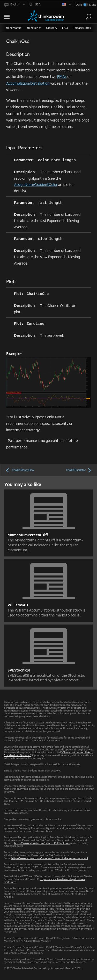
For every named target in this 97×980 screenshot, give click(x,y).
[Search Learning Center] (84, 17)
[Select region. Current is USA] (50, 5)
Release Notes (82, 28)
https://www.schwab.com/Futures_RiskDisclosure (42, 843)
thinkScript (34, 28)
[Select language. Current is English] (14, 5)
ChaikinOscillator (79, 470)
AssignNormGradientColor (36, 184)
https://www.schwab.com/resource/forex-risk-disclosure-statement (50, 858)
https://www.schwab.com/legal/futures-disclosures (45, 880)
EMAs (62, 76)
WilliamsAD (18, 605)
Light (92, 5)
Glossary (52, 28)
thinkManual (14, 28)
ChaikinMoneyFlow (20, 470)
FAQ (65, 28)
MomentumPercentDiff (28, 535)
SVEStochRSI (19, 670)
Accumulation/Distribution (28, 83)
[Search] (88, 17)
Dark (79, 5)
